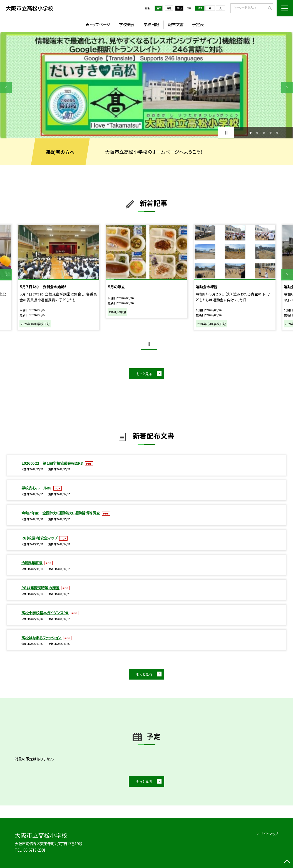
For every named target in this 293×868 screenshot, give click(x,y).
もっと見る (144, 374)
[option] (146, 85)
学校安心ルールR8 (37, 488)
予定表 (198, 24)
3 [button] (264, 133)
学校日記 (151, 24)
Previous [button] (6, 88)
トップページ (100, 24)
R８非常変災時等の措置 (41, 588)
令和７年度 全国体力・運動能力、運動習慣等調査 (61, 513)
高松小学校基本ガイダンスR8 (45, 613)
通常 (159, 8)
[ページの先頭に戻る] (287, 862)
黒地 (179, 8)
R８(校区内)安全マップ (40, 538)
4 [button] (270, 133)
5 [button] (277, 133)
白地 (169, 8)
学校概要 (127, 24)
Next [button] (287, 88)
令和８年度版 (32, 563)
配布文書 (176, 24)
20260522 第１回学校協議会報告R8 (53, 463)
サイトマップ (269, 834)
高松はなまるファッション (42, 638)
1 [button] (250, 133)
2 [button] (257, 133)
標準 (200, 8)
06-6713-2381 (34, 850)
